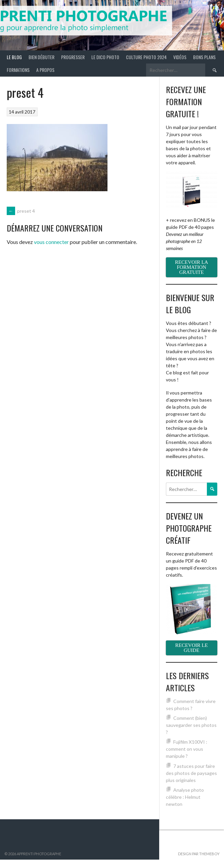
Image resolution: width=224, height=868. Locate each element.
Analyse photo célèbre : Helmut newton (185, 797)
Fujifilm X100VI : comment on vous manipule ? (187, 749)
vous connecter (51, 242)
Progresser (73, 57)
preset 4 (21, 211)
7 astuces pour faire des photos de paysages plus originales (191, 773)
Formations (18, 70)
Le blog (14, 57)
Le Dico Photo (105, 57)
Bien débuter (41, 57)
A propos (45, 70)
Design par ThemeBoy (199, 854)
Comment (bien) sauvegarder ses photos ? (191, 725)
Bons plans (204, 57)
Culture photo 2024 (146, 57)
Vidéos (180, 57)
